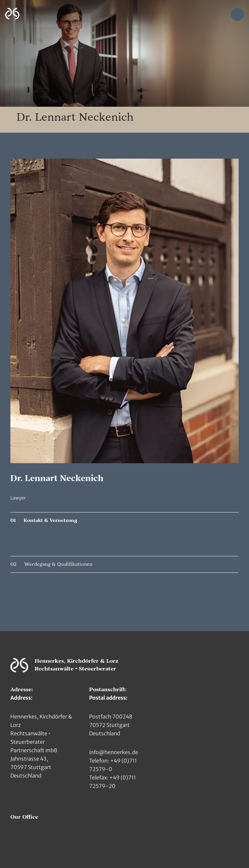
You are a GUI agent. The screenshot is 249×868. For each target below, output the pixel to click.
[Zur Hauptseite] (12, 14)
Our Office (24, 817)
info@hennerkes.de (114, 752)
